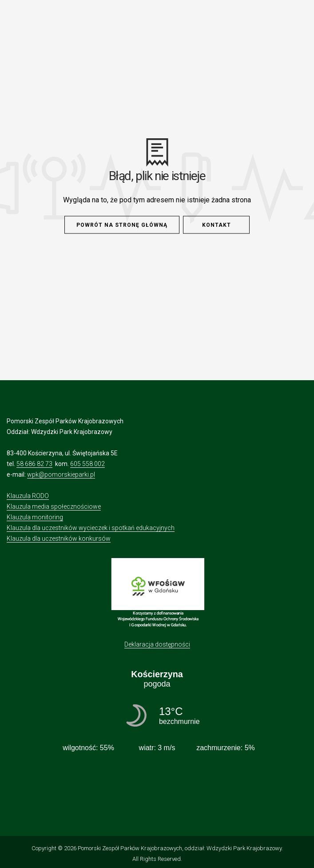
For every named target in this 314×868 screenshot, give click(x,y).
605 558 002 (87, 464)
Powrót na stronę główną (122, 225)
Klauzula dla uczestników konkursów (59, 538)
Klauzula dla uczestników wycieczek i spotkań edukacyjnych (91, 528)
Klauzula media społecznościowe (54, 506)
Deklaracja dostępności (157, 644)
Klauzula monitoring (35, 517)
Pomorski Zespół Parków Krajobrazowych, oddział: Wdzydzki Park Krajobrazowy (180, 848)
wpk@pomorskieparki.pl (61, 474)
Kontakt (217, 225)
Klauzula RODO (28, 496)
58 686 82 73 (34, 464)
